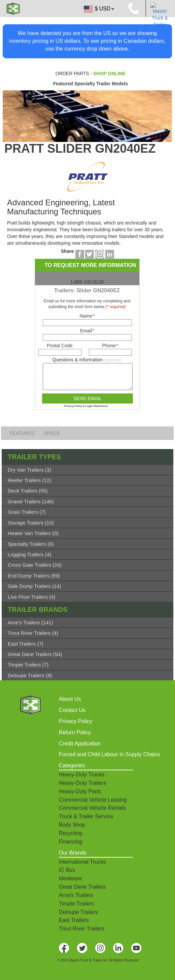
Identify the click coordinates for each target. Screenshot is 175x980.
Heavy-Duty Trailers (82, 783)
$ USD (98, 9)
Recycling (71, 833)
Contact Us (72, 710)
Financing (71, 842)
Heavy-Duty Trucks (82, 775)
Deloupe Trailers (79, 912)
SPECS (52, 433)
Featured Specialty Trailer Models (91, 84)
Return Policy (75, 732)
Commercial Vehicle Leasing (93, 800)
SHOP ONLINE (109, 73)
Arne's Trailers (76, 895)
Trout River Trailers (82, 929)
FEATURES (23, 433)
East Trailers (74, 920)
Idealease (71, 878)
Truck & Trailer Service (86, 816)
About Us (70, 699)
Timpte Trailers (77, 904)
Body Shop (72, 825)
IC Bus (67, 870)
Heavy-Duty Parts (80, 791)
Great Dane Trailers (82, 887)
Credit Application (80, 744)
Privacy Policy (76, 721)
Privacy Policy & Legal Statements (86, 406)
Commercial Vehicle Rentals (93, 808)
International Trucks (82, 862)
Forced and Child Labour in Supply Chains (110, 754)
